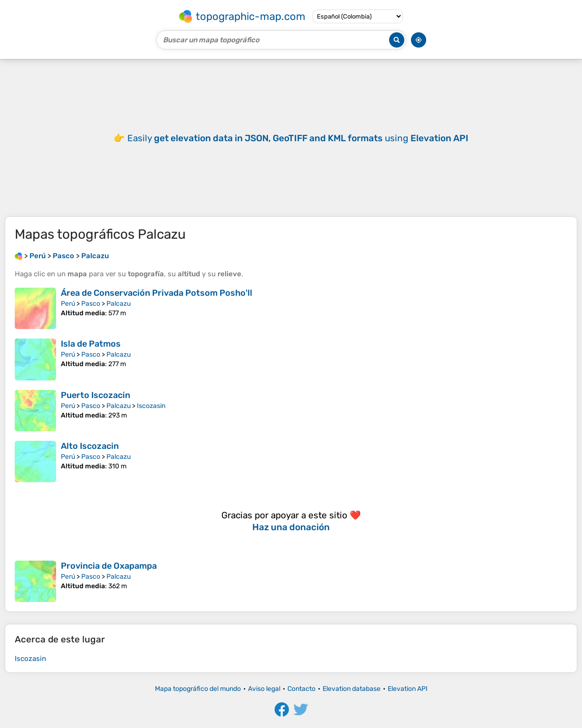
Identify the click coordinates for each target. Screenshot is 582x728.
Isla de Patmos (91, 344)
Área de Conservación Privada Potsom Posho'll (157, 293)
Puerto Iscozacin (95, 395)
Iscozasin (151, 406)
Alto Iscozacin (90, 446)
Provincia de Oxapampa (109, 566)
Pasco (91, 304)
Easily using (298, 138)
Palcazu (119, 304)
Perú (68, 304)
